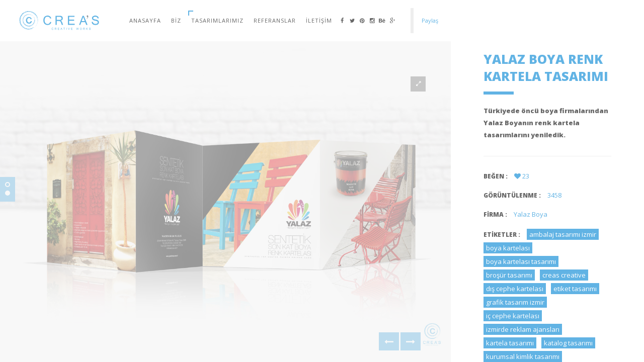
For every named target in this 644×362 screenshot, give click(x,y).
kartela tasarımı (510, 343)
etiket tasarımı (575, 289)
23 (522, 176)
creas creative (564, 275)
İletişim (319, 20)
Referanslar (275, 20)
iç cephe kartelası (513, 316)
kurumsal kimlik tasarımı (523, 356)
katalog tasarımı (568, 343)
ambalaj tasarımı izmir (563, 234)
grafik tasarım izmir (515, 302)
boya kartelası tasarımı (521, 261)
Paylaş (430, 20)
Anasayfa (145, 20)
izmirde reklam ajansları (523, 329)
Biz (176, 20)
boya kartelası (508, 248)
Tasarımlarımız (217, 20)
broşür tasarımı (509, 275)
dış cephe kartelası (515, 289)
